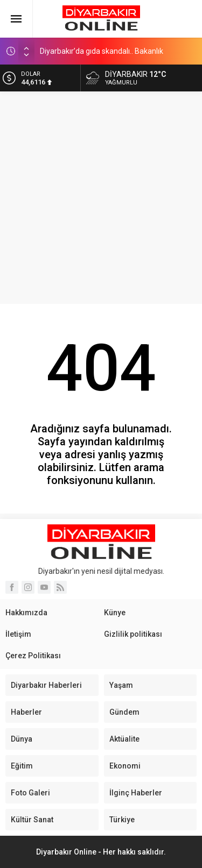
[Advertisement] (101, 198)
